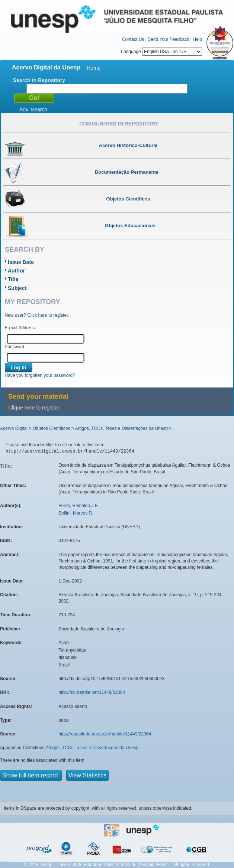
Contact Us (133, 39)
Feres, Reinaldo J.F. (78, 506)
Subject (17, 288)
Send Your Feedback (168, 39)
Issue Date (21, 262)
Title (13, 279)
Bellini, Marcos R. (76, 513)
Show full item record (31, 775)
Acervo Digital (14, 428)
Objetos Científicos (52, 428)
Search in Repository (39, 80)
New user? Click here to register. (37, 315)
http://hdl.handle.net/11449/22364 (92, 692)
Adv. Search (33, 110)
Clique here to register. (34, 408)
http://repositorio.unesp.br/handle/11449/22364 (105, 734)
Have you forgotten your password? (40, 375)
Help (197, 39)
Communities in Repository (119, 124)
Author (16, 271)
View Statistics (88, 775)
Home (94, 68)
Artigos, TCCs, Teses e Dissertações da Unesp (121, 428)
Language (161, 52)
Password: (15, 347)
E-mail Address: (20, 328)
